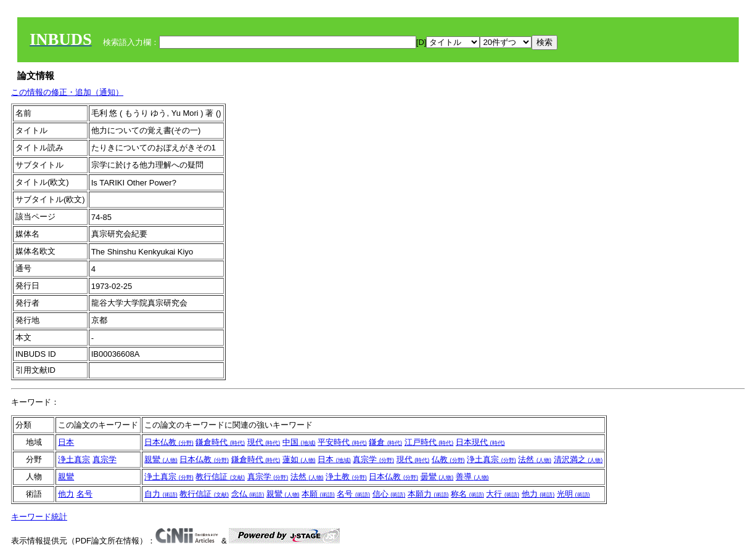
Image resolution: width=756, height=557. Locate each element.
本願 (318, 494)
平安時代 (342, 442)
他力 (66, 494)
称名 (467, 494)
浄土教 (346, 477)
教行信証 (220, 477)
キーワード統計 (39, 517)
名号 (84, 494)
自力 (161, 494)
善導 (472, 477)
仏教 (448, 459)
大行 (503, 494)
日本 (66, 442)
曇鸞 (437, 477)
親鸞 (161, 459)
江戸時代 (429, 442)
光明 (573, 494)
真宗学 (105, 459)
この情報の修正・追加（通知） (67, 92)
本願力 (428, 494)
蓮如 (299, 459)
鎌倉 (385, 442)
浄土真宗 (74, 459)
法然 (535, 459)
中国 (299, 442)
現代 (264, 442)
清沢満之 (578, 459)
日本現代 (480, 442)
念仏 (248, 494)
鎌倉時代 (220, 442)
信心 (389, 494)
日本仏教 (169, 442)
